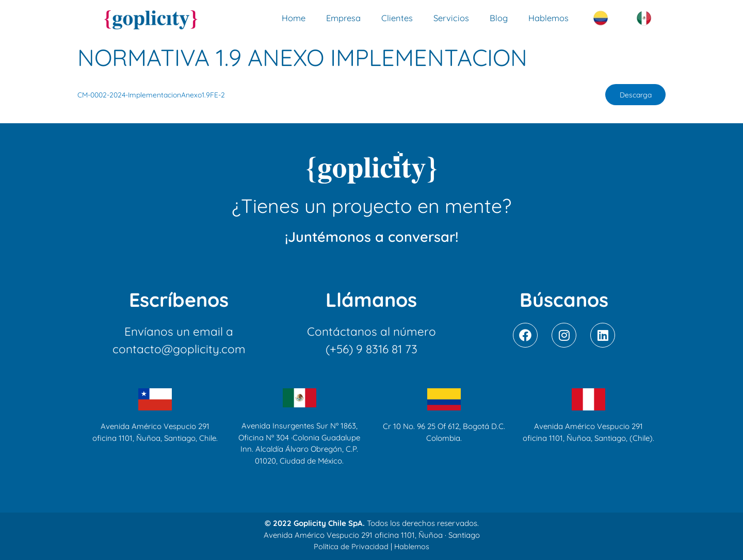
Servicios (451, 18)
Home (294, 18)
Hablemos (548, 18)
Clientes (397, 18)
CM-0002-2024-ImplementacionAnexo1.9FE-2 (155, 95)
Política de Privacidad (351, 547)
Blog (499, 18)
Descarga (633, 95)
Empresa (343, 18)
